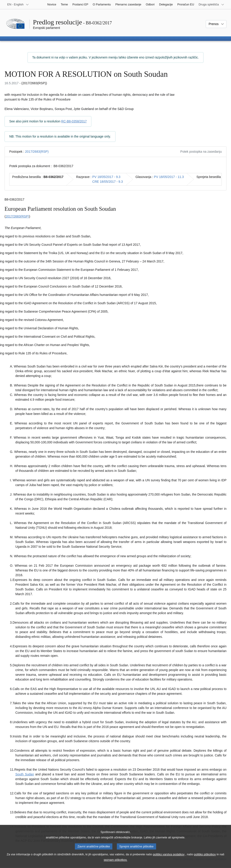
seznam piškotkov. (115, 865)
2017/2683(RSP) (37, 152)
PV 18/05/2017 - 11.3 (169, 177)
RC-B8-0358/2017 (74, 121)
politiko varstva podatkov (169, 859)
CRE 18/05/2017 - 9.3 (107, 182)
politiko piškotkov (205, 859)
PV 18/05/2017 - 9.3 (106, 177)
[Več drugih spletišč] (211, 5)
